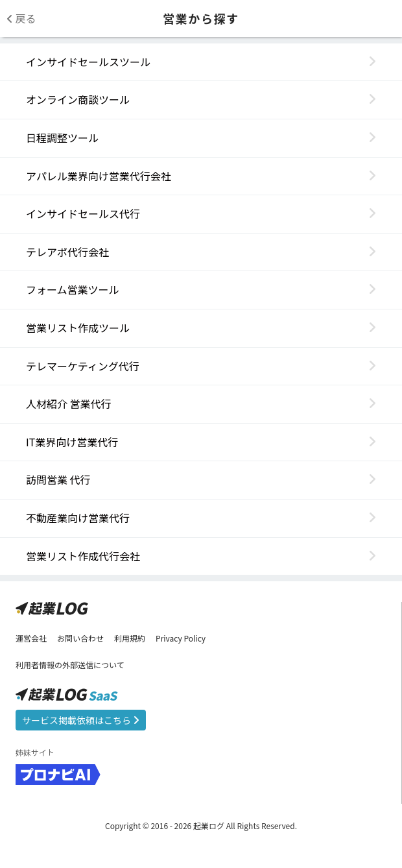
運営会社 (31, 638)
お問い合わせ (80, 638)
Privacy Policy (181, 638)
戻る (21, 18)
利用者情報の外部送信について (70, 665)
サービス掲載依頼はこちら (81, 720)
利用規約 (130, 638)
